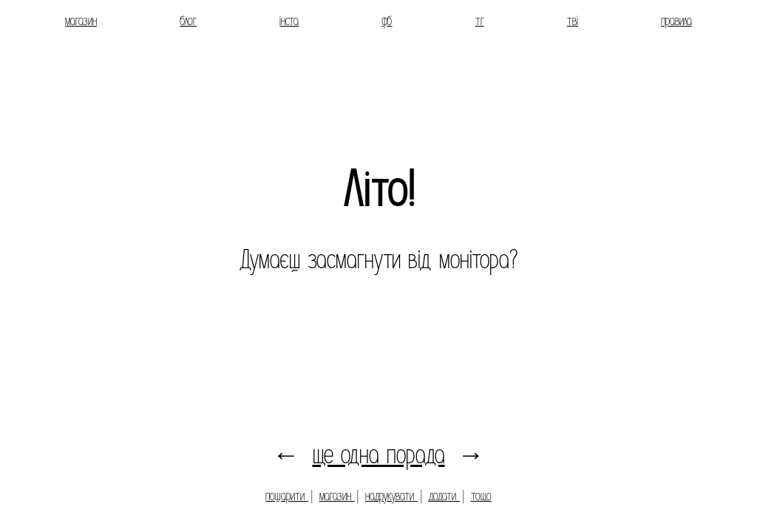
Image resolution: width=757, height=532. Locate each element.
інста (289, 21)
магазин (81, 21)
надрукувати (391, 496)
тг (480, 21)
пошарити (287, 496)
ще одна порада (379, 455)
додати (444, 496)
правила (676, 21)
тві (573, 21)
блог (188, 21)
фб (387, 21)
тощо (481, 496)
